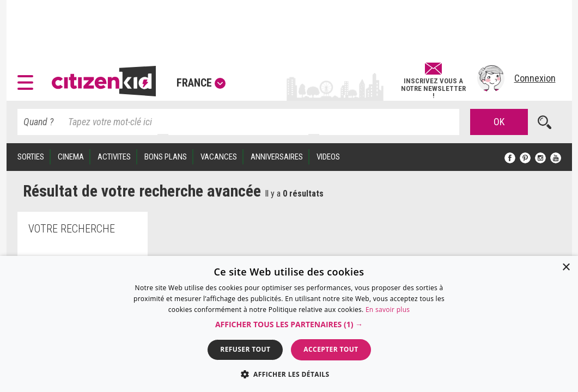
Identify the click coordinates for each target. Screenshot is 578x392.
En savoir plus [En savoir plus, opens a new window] (388, 310)
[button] (28, 78)
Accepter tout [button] (331, 349)
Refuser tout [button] (245, 349)
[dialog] (289, 324)
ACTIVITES (114, 157)
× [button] (566, 268)
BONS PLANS (166, 157)
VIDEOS (328, 157)
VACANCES (219, 157)
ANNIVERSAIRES (277, 157)
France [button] (201, 83)
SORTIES (31, 157)
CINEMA (71, 157)
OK (499, 122)
